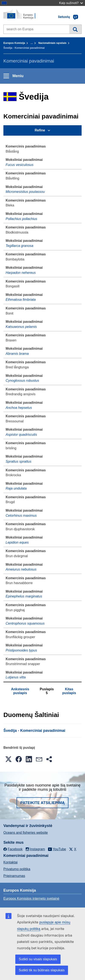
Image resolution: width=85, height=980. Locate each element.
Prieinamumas (14, 876)
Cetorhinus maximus (21, 516)
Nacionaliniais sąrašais (52, 43)
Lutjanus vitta (16, 677)
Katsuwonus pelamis (21, 327)
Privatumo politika (17, 869)
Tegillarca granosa (20, 246)
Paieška (75, 29)
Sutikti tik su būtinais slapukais (42, 970)
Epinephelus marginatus (24, 596)
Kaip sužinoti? (71, 3)
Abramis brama (17, 354)
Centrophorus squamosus (25, 623)
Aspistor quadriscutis (21, 435)
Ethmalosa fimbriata (21, 300)
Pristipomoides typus (21, 650)
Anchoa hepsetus (19, 408)
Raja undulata (16, 488)
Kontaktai (11, 862)
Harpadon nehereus (21, 273)
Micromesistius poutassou (25, 192)
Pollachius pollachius (22, 219)
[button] (8, 759)
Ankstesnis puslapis (20, 691)
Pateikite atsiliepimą (42, 803)
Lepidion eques (17, 542)
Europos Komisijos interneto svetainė (31, 899)
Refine (40, 130)
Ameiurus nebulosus (21, 569)
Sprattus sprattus (19, 461)
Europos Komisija (14, 43)
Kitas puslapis (69, 691)
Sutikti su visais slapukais (38, 959)
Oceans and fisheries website (26, 833)
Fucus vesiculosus (20, 165)
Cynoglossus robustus (22, 381)
